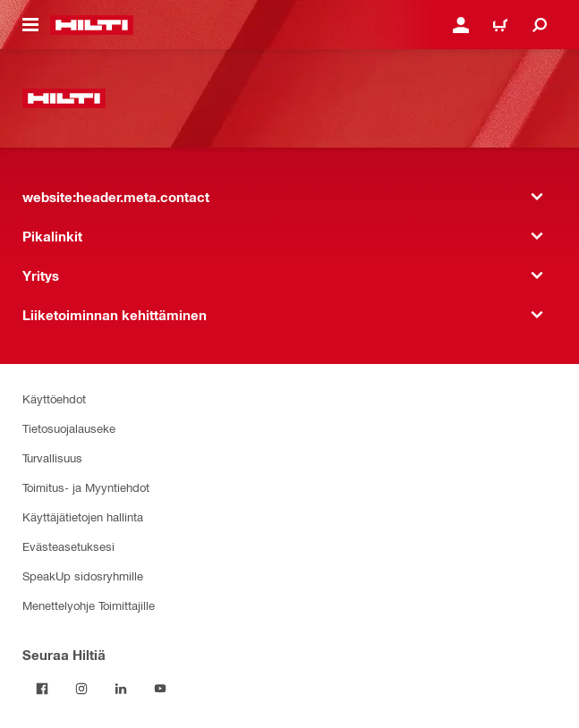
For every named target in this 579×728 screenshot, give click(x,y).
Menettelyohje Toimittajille (89, 605)
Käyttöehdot (54, 398)
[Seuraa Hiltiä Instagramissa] (81, 689)
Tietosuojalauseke (69, 428)
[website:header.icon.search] (540, 25)
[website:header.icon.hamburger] (30, 25)
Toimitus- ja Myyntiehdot (86, 487)
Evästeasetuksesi (68, 546)
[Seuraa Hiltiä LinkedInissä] (121, 689)
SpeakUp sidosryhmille (83, 576)
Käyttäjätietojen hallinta (83, 516)
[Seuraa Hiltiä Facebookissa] (42, 689)
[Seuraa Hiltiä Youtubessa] (160, 689)
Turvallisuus (52, 457)
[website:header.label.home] (92, 25)
